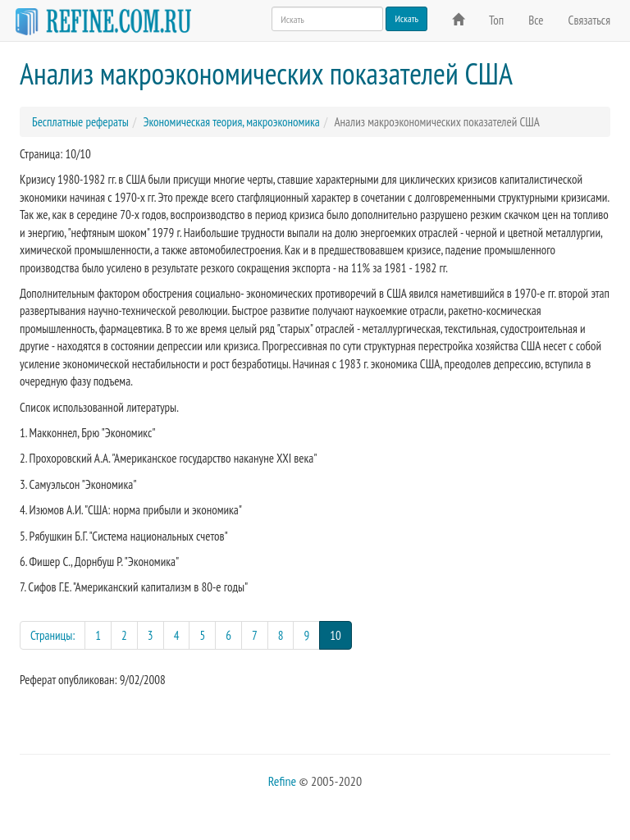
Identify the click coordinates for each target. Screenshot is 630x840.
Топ (496, 20)
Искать (406, 18)
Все (536, 20)
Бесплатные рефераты (80, 122)
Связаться (589, 20)
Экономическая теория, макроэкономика (231, 122)
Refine (282, 781)
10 (341, 635)
